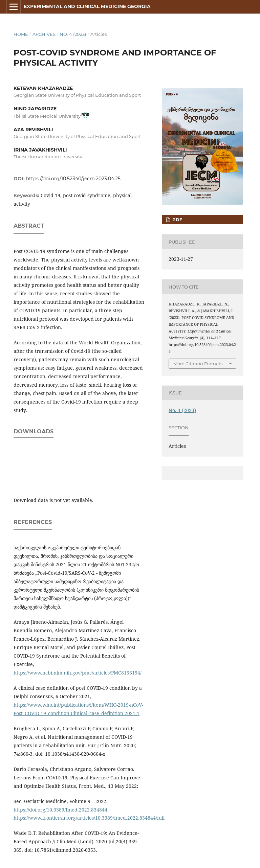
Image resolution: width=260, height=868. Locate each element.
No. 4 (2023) (73, 34)
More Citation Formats (198, 364)
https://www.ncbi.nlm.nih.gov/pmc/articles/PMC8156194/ (78, 673)
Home (21, 34)
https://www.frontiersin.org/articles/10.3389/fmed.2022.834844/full (89, 818)
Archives (44, 34)
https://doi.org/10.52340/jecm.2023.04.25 (73, 179)
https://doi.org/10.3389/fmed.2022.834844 (60, 810)
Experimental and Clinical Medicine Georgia (87, 6)
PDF (177, 220)
